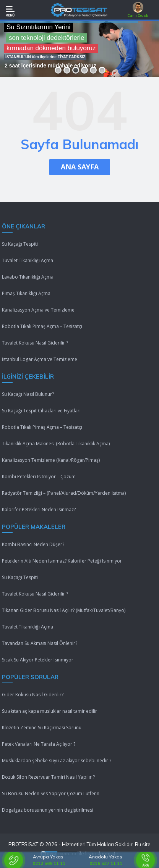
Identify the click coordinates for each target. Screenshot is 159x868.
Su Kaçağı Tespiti (20, 244)
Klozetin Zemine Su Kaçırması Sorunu (42, 728)
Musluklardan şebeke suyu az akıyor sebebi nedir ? (57, 761)
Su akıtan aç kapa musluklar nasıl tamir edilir (49, 711)
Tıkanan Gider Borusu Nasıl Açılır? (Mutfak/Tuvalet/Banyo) (64, 610)
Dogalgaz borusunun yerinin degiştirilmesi (48, 810)
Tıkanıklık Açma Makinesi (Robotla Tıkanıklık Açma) (56, 444)
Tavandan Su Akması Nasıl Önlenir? (40, 643)
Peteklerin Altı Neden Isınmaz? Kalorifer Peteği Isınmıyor (62, 561)
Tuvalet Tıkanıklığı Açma (28, 260)
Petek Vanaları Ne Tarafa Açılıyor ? (39, 744)
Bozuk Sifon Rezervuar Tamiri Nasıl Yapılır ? (48, 777)
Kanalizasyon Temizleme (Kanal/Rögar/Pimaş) (51, 460)
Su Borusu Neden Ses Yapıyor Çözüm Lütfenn (51, 793)
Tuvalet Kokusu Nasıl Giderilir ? (35, 343)
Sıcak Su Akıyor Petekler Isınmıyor (38, 660)
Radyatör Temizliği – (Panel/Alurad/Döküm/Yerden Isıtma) (64, 493)
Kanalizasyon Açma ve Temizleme (38, 310)
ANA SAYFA (80, 167)
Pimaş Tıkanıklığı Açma (26, 293)
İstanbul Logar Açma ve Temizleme (40, 359)
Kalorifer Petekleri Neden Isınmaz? (39, 509)
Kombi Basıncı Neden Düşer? (33, 544)
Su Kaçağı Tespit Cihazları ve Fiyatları (41, 411)
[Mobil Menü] (10, 11)
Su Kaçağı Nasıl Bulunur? (28, 394)
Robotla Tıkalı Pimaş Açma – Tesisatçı (42, 326)
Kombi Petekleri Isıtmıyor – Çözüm (39, 477)
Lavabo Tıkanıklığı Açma (28, 277)
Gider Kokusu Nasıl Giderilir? (33, 695)
